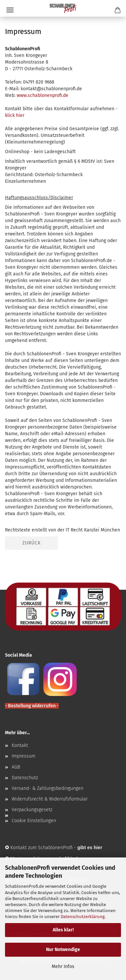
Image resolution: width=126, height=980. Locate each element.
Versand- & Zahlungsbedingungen (47, 788)
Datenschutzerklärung (83, 917)
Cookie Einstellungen (34, 821)
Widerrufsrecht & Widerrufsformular (50, 799)
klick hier (15, 115)
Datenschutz (25, 778)
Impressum (23, 756)
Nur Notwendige (63, 950)
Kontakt (20, 745)
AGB (16, 767)
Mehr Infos (63, 967)
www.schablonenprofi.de (42, 95)
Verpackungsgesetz (32, 810)
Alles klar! (63, 930)
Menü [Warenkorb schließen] (10, 10)
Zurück (31, 543)
